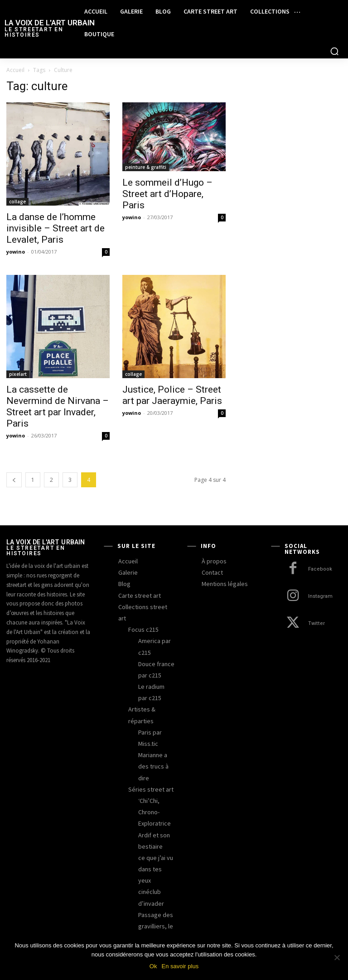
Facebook (320, 569)
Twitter (316, 623)
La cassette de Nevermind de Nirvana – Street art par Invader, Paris (58, 406)
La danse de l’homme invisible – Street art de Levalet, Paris (56, 228)
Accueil (15, 70)
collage (17, 202)
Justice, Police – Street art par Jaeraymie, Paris (172, 395)
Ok (153, 966)
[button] (334, 51)
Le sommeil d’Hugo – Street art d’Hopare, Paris (167, 194)
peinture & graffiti (146, 167)
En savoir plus (180, 966)
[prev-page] (14, 480)
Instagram (320, 596)
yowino (16, 252)
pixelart (18, 374)
